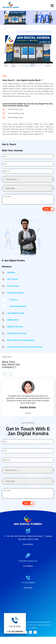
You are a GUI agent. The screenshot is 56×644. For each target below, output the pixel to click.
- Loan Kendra (13, 286)
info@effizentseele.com (28, 564)
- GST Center (12, 279)
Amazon (12, 299)
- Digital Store (12, 320)
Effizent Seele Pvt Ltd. (27, 628)
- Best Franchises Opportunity (20, 340)
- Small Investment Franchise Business (24, 347)
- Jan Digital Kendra (15, 313)
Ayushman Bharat (16, 306)
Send (49, 209)
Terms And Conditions (28, 631)
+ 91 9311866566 (28, 586)
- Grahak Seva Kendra (16, 333)
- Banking (11, 272)
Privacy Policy (44, 628)
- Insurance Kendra (15, 293)
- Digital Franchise (15, 327)
